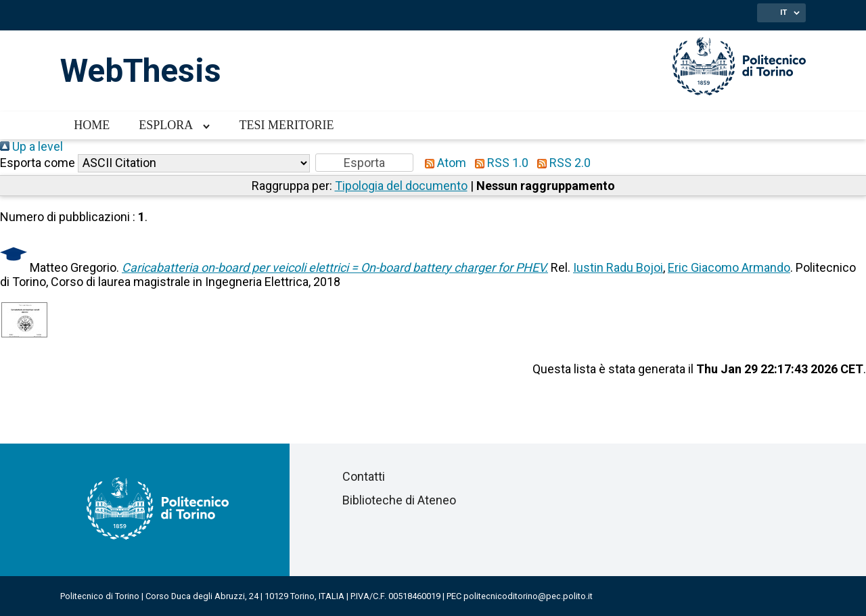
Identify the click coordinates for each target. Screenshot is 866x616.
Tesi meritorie (286, 125)
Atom (442, 163)
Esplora (166, 125)
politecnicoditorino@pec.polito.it (528, 596)
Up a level (31, 146)
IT (783, 12)
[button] (364, 163)
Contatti (364, 476)
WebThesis (141, 71)
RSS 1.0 (499, 163)
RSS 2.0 (561, 163)
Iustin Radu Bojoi (618, 267)
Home (92, 125)
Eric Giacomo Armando (729, 267)
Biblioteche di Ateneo (399, 500)
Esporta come (38, 163)
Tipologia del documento (401, 186)
